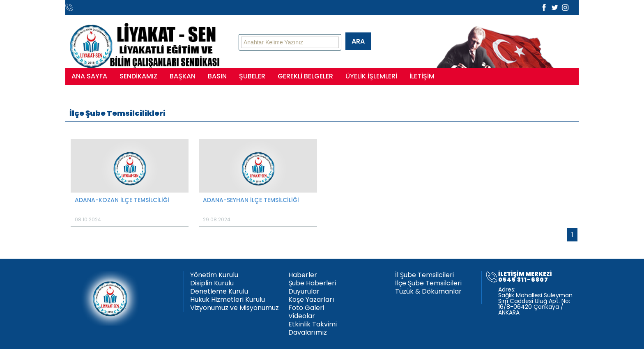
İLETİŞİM (422, 76)
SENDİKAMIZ (138, 76)
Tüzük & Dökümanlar (428, 292)
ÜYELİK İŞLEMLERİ (371, 76)
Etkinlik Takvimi (313, 324)
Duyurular (304, 292)
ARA (358, 41)
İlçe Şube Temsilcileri (428, 283)
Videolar (302, 316)
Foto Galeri (306, 308)
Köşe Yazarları (311, 300)
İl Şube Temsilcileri (424, 275)
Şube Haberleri (312, 283)
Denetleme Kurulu (219, 292)
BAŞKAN (183, 76)
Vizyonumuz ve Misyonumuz (235, 308)
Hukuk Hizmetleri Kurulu (228, 300)
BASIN (217, 76)
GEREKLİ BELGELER (305, 76)
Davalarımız (308, 333)
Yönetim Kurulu (214, 275)
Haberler (303, 275)
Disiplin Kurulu (212, 283)
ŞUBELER (252, 76)
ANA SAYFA (89, 76)
